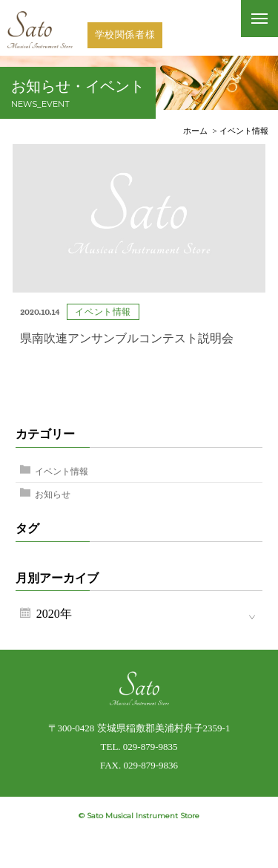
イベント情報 (62, 471)
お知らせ (53, 495)
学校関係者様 (125, 35)
